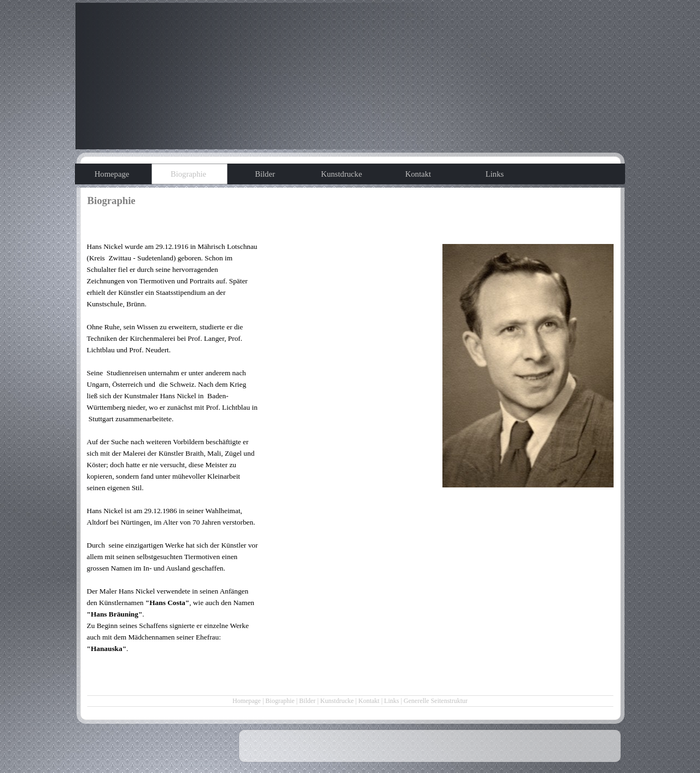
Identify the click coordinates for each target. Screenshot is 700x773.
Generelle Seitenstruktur (436, 701)
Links (391, 701)
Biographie (280, 701)
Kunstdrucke (337, 701)
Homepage (247, 701)
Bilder (307, 701)
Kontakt (369, 701)
